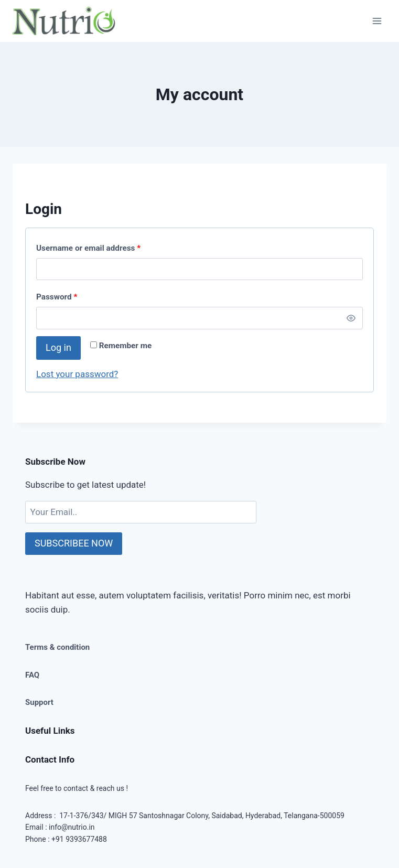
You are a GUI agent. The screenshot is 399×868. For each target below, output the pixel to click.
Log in (58, 347)
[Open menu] (377, 21)
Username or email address (88, 248)
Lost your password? (77, 374)
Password (57, 297)
